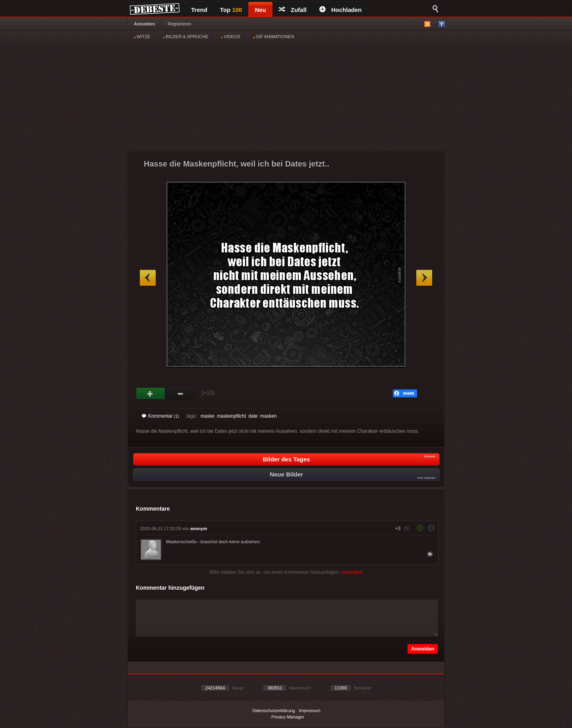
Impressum (309, 711)
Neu (260, 10)
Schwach (181, 394)
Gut (151, 394)
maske (208, 416)
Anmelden (144, 24)
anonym (199, 529)
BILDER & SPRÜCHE (186, 37)
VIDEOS (231, 37)
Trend (199, 10)
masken (269, 416)
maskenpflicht (231, 416)
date (253, 416)
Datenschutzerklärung (273, 711)
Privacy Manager (288, 717)
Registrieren (179, 24)
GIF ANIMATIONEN (273, 37)
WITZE (142, 37)
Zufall (293, 10)
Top (231, 10)
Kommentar (160, 416)
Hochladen (341, 10)
